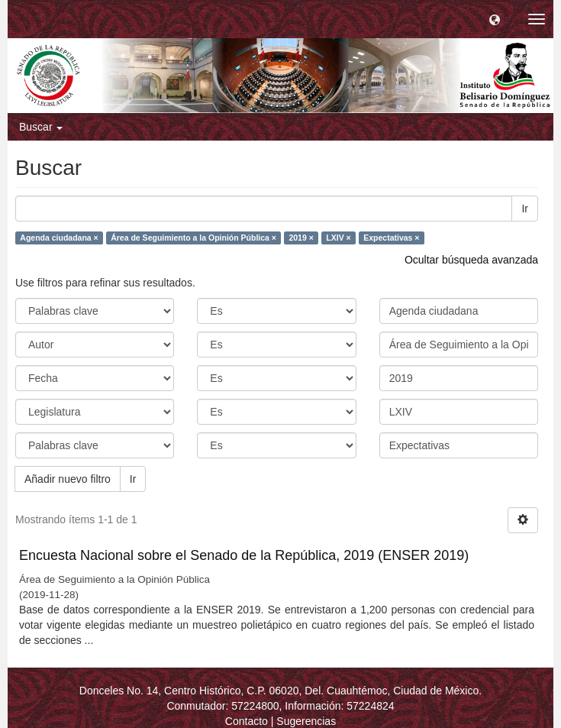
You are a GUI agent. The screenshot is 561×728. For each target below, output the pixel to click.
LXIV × (338, 238)
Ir (525, 209)
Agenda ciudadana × (59, 238)
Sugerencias (306, 721)
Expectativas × (391, 238)
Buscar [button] (41, 127)
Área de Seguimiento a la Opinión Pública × (193, 238)
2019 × (301, 238)
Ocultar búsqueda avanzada (471, 260)
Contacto (247, 721)
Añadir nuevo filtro (68, 479)
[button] (495, 19)
